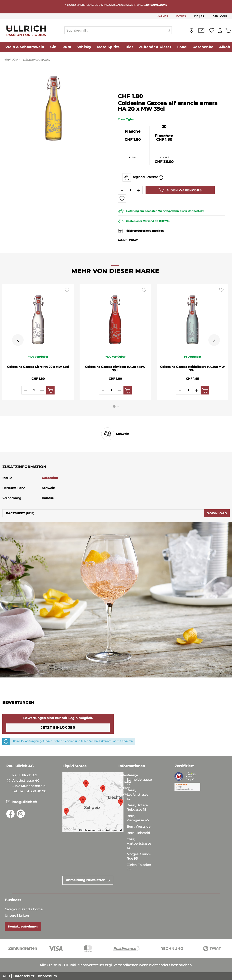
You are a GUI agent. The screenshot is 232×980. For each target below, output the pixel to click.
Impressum (47, 976)
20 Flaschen (164, 131)
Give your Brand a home (24, 909)
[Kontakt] (200, 30)
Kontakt (125, 782)
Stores (123, 794)
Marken (124, 788)
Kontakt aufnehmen (23, 927)
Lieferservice (128, 775)
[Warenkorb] (228, 30)
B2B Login (220, 16)
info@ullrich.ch (25, 802)
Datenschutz (24, 976)
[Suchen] (169, 30)
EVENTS (181, 16)
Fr (202, 16)
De (196, 16)
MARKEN (162, 16)
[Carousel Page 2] (118, 407)
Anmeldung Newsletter (88, 880)
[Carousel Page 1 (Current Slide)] (114, 406)
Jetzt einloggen (58, 728)
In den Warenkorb (180, 190)
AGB (6, 976)
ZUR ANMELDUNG (156, 5)
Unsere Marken (17, 916)
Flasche (133, 131)
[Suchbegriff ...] (115, 30)
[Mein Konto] (219, 30)
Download (217, 513)
